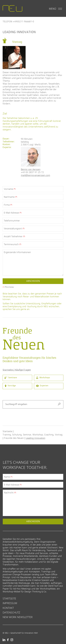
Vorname (10, 189)
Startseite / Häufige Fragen (17, 370)
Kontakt (8, 608)
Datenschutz (11, 612)
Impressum (10, 603)
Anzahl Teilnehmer (14, 236)
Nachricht (10, 493)
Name (8, 477)
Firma (8, 205)
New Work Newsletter (18, 617)
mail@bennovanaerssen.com (35, 175)
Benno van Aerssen (31, 169)
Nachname (10, 197)
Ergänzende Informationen (17, 252)
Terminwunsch (12, 244)
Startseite (7, 431)
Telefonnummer (12, 221)
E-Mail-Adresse (13, 213)
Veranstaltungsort (14, 229)
